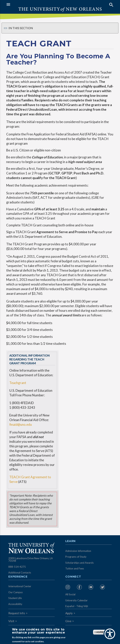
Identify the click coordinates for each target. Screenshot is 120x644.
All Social (70, 594)
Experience (18, 577)
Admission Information (78, 551)
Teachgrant (18, 383)
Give (68, 621)
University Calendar (76, 600)
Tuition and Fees (75, 568)
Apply (69, 613)
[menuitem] (70, 587)
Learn (70, 541)
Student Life (15, 598)
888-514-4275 (17, 567)
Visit (11, 621)
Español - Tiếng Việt (77, 606)
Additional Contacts (20, 573)
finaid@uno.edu (21, 424)
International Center (20, 586)
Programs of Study (76, 557)
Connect (73, 577)
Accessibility (15, 604)
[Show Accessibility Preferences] (110, 634)
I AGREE (100, 632)
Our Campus (16, 592)
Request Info (17, 613)
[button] (32, 4)
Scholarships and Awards (79, 563)
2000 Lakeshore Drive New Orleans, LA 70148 (31, 560)
